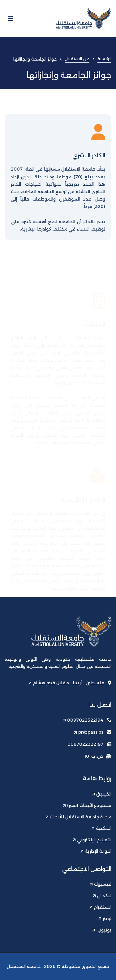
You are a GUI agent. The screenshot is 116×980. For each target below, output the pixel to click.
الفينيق (102, 794)
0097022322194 (83, 720)
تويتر (105, 918)
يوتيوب (102, 930)
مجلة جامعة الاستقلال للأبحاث (78, 817)
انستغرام (100, 907)
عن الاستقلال (77, 59)
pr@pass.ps (89, 732)
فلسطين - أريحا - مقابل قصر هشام (70, 683)
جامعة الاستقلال (24, 966)
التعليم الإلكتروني (92, 840)
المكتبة (101, 828)
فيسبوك (101, 884)
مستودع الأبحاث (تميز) (87, 805)
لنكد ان (102, 896)
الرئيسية (104, 59)
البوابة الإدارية (96, 851)
